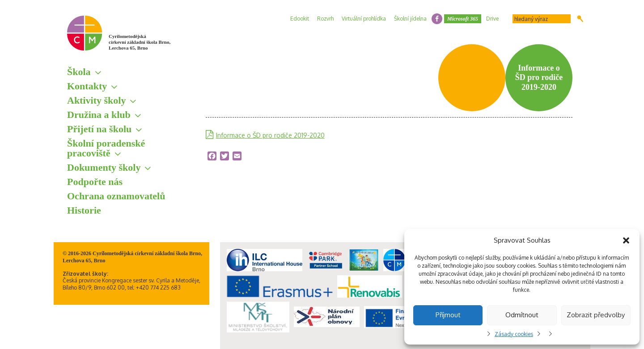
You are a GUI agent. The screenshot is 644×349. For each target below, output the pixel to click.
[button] (626, 240)
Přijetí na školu (99, 129)
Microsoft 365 (463, 19)
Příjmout (448, 315)
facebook (437, 19)
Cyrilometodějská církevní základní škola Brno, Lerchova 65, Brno (140, 42)
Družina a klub (99, 115)
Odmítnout (522, 315)
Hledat (580, 19)
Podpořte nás (95, 182)
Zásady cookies (514, 334)
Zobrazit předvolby (596, 315)
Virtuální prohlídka (364, 19)
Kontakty (87, 86)
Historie (84, 210)
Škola (79, 72)
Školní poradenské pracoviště (106, 148)
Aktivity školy (96, 100)
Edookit (300, 19)
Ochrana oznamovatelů (116, 196)
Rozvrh (325, 19)
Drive (492, 19)
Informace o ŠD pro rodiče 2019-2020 (270, 135)
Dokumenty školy (104, 167)
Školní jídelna (410, 19)
